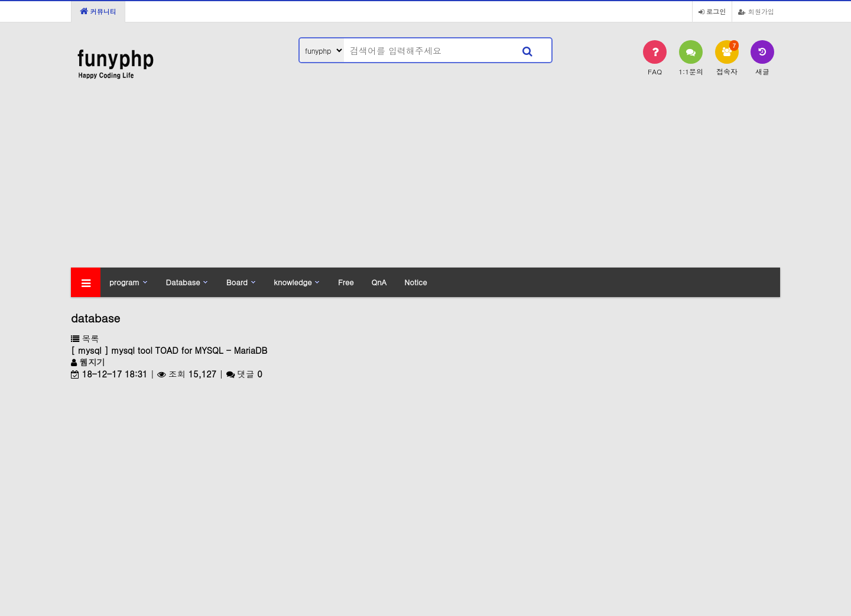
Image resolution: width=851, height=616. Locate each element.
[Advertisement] (425, 179)
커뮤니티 (98, 11)
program (124, 282)
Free (346, 282)
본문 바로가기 (0, 0)
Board (237, 282)
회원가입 (756, 11)
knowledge (293, 282)
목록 (85, 338)
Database (183, 282)
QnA (379, 282)
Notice (415, 282)
